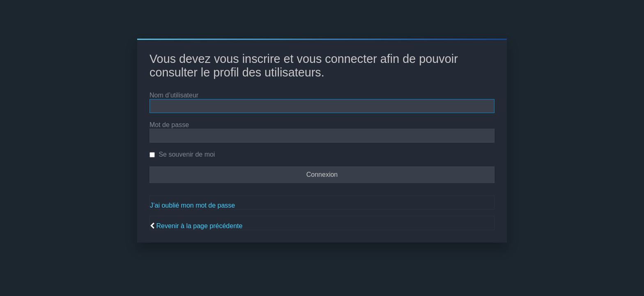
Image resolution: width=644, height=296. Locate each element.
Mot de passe (169, 125)
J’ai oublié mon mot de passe (192, 205)
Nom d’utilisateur (174, 95)
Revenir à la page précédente (199, 226)
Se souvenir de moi (182, 154)
